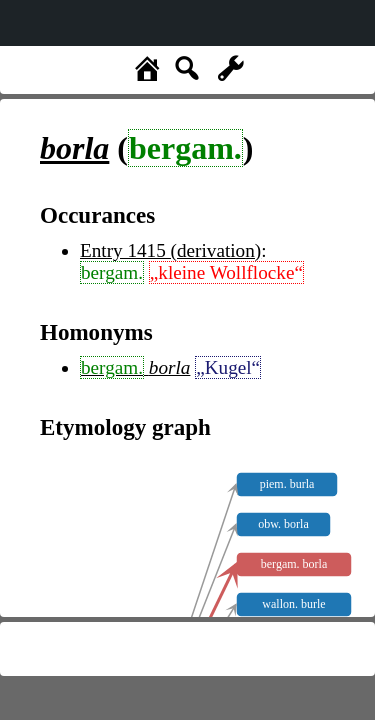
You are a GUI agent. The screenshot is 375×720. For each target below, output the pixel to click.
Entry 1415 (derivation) (170, 250)
